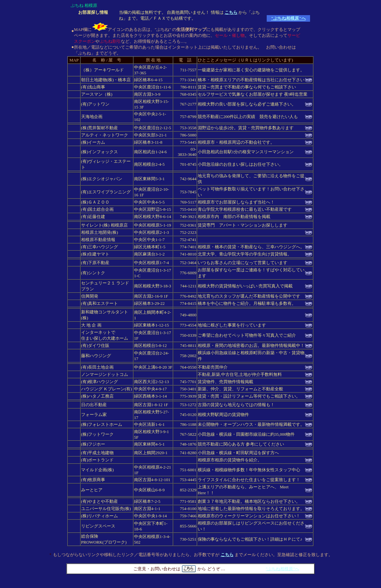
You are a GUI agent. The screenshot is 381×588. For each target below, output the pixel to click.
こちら (231, 12)
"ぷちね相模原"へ (288, 18)
